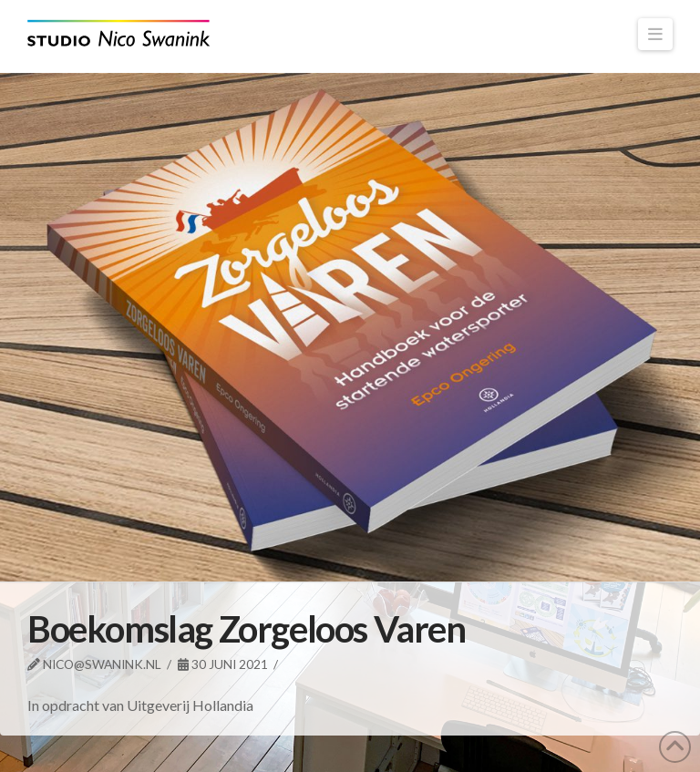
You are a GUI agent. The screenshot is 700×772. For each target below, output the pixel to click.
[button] (656, 34)
